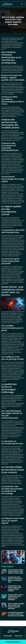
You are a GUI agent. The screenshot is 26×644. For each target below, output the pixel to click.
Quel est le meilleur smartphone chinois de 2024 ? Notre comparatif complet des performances (16, 606)
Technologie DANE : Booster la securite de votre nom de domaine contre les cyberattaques (16, 597)
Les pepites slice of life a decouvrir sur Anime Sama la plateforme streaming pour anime (15, 579)
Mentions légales (8, 636)
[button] (22, 4)
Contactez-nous (18, 636)
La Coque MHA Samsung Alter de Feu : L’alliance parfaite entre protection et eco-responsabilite (16, 614)
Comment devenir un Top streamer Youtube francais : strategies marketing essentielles (15, 588)
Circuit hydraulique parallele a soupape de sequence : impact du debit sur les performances (16, 571)
